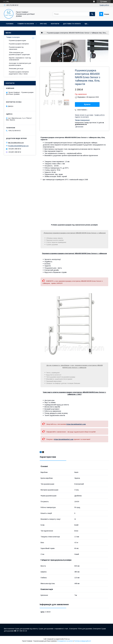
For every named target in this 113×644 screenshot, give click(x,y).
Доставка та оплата (72, 24)
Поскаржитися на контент (65, 641)
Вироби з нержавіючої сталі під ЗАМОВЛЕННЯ (20, 59)
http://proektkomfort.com (16, 143)
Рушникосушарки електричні (19, 44)
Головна (10, 24)
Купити (87, 104)
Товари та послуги (26, 24)
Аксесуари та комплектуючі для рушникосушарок (20, 64)
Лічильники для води (16, 69)
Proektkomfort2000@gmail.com (18, 146)
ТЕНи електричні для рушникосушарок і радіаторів (19, 54)
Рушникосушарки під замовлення (16, 48)
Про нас (43, 24)
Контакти (55, 24)
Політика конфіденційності (83, 641)
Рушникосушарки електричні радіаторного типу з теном (19, 73)
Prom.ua (67, 639)
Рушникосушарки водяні (17, 40)
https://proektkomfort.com (76, 424)
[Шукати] (92, 14)
